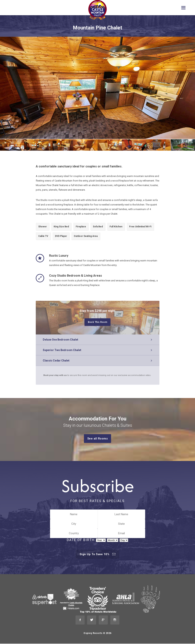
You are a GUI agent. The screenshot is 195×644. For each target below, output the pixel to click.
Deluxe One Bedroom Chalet (61, 340)
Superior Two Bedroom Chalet (63, 350)
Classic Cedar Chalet (57, 361)
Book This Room (99, 322)
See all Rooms (99, 439)
